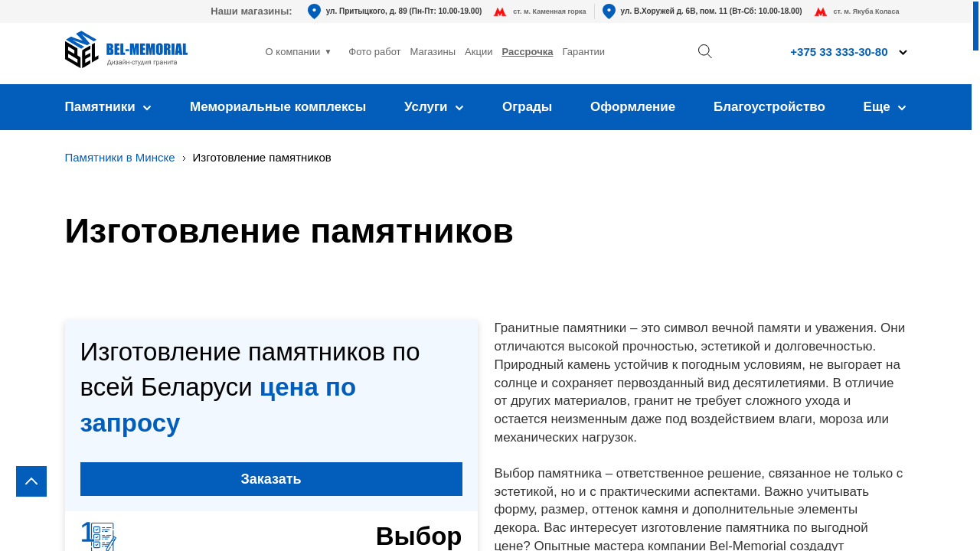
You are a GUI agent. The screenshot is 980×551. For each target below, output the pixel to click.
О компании (293, 52)
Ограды (527, 107)
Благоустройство (769, 107)
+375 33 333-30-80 (839, 52)
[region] (490, 275)
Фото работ (374, 52)
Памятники (109, 107)
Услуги (434, 107)
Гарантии (583, 52)
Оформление (633, 107)
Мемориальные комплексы (278, 107)
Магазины (433, 52)
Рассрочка (527, 52)
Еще (885, 107)
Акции (479, 52)
